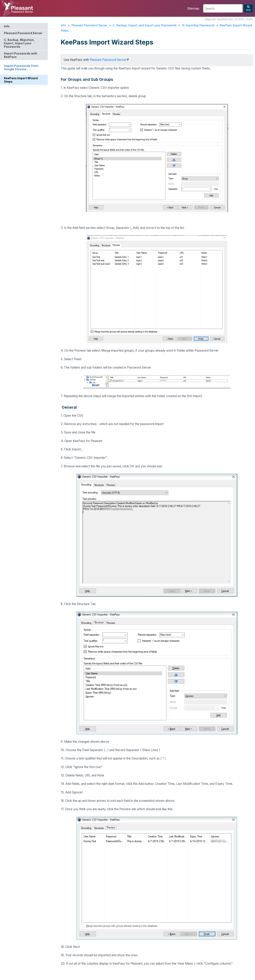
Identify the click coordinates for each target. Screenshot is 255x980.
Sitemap (193, 8)
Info (63, 25)
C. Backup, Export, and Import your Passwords (145, 25)
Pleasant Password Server (89, 25)
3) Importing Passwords (198, 25)
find (248, 8)
